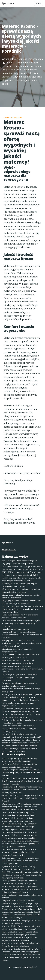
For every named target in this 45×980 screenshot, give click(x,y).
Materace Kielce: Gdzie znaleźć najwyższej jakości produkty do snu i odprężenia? (21, 928)
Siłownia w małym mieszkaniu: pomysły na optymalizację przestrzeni (21, 591)
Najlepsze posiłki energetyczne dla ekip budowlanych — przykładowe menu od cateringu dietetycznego (20, 748)
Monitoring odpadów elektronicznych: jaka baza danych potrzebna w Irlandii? (22, 579)
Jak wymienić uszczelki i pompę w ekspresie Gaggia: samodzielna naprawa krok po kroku (22, 568)
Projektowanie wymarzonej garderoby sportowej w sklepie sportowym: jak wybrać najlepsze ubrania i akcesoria (22, 889)
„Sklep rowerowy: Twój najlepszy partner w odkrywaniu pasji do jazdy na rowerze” (22, 805)
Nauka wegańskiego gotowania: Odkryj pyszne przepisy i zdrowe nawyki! (20, 765)
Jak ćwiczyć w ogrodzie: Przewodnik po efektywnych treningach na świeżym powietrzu (20, 677)
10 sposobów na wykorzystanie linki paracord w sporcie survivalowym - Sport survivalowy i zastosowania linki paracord (21, 903)
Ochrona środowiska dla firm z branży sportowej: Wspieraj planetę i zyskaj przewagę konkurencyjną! (19, 852)
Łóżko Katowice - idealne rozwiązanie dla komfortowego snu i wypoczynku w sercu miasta (21, 957)
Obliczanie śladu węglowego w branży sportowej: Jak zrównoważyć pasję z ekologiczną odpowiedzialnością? (19, 827)
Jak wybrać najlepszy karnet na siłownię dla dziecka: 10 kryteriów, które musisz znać (22, 710)
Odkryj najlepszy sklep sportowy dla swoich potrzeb (22, 896)
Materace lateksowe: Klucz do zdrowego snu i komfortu (22, 636)
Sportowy (8, 3)
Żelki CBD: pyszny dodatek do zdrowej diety (22, 872)
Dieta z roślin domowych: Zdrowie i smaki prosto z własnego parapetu (21, 716)
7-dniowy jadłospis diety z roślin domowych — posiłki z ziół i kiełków (22, 721)
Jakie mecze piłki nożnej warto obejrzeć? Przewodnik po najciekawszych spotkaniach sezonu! (22, 773)
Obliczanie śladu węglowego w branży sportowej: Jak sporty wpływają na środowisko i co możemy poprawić (19, 818)
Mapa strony (9, 550)
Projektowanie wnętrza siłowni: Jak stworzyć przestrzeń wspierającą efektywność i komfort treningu (18, 663)
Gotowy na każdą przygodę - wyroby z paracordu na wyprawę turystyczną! (19, 882)
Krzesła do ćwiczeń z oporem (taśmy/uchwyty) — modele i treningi (19, 630)
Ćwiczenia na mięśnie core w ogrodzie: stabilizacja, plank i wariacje (20, 684)
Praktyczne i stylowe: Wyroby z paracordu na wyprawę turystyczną (21, 876)
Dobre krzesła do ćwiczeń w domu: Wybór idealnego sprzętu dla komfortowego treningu (21, 623)
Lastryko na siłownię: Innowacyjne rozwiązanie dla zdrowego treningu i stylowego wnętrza (19, 728)
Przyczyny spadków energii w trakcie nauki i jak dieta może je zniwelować (22, 602)
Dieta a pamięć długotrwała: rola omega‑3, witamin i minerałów (21, 596)
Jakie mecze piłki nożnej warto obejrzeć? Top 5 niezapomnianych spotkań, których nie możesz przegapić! (22, 781)
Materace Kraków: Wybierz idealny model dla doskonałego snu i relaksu (21, 945)
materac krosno (13, 117)
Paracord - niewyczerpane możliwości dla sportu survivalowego (21, 916)
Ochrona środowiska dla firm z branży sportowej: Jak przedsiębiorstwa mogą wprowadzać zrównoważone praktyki (20, 835)
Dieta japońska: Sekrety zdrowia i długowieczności (17, 650)
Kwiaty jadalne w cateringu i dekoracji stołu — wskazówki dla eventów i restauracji (22, 696)
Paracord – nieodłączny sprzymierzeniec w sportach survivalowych (22, 922)
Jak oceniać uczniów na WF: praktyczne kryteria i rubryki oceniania (20, 616)
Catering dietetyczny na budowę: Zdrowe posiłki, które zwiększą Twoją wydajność (21, 741)
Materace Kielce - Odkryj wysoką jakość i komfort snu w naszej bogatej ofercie (21, 933)
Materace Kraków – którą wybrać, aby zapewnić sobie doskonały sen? (19, 939)
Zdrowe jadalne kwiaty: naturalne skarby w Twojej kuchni (21, 690)
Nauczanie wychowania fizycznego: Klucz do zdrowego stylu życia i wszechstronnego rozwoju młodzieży (22, 609)
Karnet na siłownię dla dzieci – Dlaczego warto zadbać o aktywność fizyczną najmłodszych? (20, 703)
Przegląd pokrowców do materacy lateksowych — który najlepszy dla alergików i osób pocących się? (22, 643)
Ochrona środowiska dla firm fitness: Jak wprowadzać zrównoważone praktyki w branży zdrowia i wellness (20, 844)
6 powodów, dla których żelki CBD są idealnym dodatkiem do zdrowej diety (19, 868)
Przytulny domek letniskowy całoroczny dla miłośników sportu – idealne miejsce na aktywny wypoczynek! (22, 790)
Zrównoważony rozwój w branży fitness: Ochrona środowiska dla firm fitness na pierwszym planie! (20, 861)
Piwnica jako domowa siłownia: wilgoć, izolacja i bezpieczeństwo (19, 585)
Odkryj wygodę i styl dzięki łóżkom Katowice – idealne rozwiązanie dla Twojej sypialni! (22, 950)
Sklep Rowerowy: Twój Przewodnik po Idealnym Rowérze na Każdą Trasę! (19, 811)
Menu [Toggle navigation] (39, 3)
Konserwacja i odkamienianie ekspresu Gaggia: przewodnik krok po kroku (20, 562)
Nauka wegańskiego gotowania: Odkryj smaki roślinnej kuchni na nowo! (20, 760)
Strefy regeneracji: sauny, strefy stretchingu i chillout (22, 670)
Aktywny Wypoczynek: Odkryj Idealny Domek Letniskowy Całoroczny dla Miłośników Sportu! (22, 798)
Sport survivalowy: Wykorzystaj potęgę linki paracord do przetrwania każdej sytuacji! (22, 910)
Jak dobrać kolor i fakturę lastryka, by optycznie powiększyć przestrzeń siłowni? (21, 736)
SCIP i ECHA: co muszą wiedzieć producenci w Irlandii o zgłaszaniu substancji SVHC (22, 574)
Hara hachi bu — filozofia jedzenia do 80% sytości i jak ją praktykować (21, 656)
